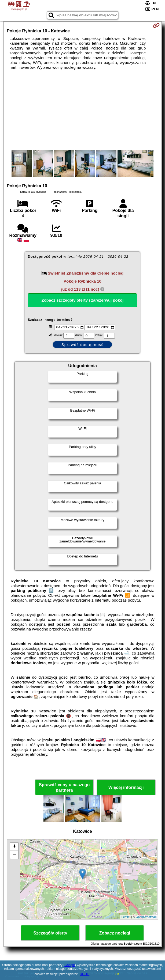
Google (70, 965)
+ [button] (14, 847)
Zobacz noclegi (115, 934)
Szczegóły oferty (50, 934)
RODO (85, 974)
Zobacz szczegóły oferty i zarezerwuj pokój (83, 300)
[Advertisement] (82, 110)
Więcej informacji (126, 788)
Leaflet (126, 918)
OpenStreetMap (146, 918)
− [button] (14, 855)
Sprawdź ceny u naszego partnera (64, 788)
